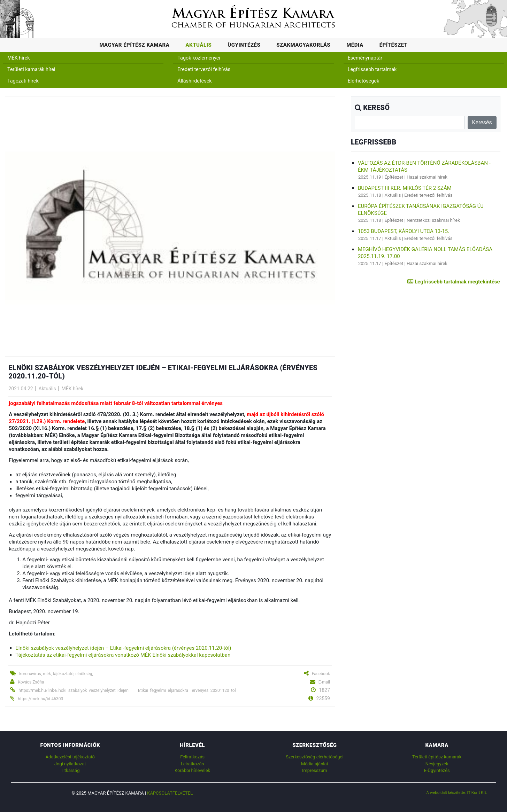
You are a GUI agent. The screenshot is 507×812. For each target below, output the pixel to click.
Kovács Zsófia (31, 682)
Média (355, 45)
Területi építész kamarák (437, 757)
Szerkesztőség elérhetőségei (314, 757)
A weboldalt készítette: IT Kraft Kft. (457, 793)
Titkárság (70, 770)
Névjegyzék (437, 764)
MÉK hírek (19, 58)
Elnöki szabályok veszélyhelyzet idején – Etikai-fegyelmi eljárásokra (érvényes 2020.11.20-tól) (123, 648)
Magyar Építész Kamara (134, 45)
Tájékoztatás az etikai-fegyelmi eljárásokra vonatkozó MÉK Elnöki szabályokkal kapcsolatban (123, 655)
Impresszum (315, 770)
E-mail (324, 682)
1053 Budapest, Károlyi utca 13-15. (404, 231)
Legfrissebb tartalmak (372, 69)
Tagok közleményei (199, 58)
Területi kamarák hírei (31, 69)
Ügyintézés (244, 45)
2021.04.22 (21, 389)
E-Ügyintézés (437, 770)
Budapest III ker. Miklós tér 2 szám (405, 188)
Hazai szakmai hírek (427, 177)
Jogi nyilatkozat (70, 764)
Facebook (321, 674)
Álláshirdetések (194, 81)
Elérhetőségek (364, 81)
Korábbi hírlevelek (192, 770)
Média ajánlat (315, 764)
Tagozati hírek (23, 81)
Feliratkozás (192, 757)
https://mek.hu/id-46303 (40, 699)
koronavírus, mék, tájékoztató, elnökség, (56, 674)
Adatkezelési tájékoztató (70, 757)
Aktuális (198, 45)
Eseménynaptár (365, 58)
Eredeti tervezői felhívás (204, 69)
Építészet (394, 45)
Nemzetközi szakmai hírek (433, 220)
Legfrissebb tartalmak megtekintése (454, 282)
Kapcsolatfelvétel (170, 793)
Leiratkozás (193, 764)
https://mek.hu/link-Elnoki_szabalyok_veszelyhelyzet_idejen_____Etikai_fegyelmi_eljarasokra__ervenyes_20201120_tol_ (128, 690)
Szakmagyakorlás (303, 45)
